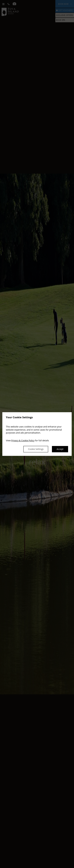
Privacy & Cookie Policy (23, 440)
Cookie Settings (36, 449)
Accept (60, 449)
